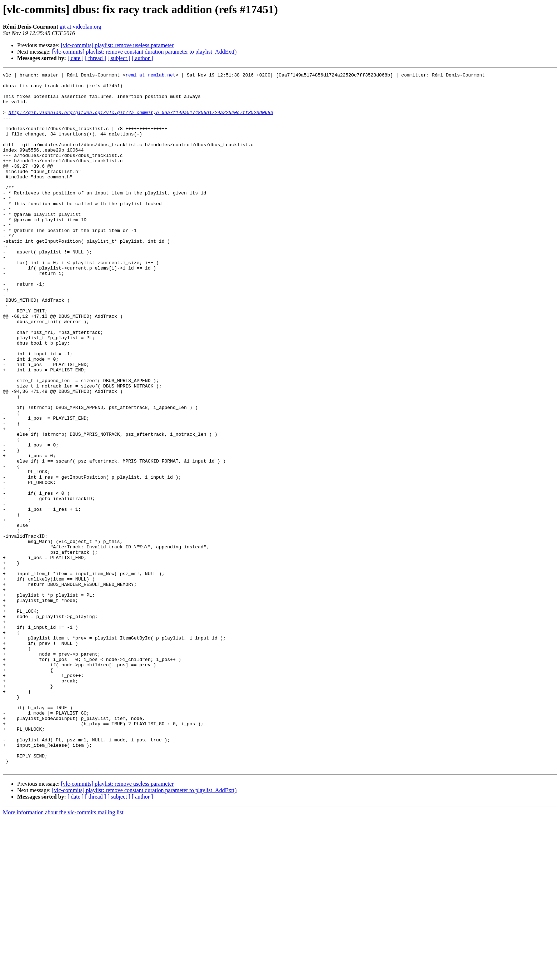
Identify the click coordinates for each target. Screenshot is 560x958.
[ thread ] (96, 58)
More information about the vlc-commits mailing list (63, 952)
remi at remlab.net (150, 76)
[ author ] (142, 58)
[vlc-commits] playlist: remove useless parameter (117, 45)
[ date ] (76, 58)
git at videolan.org (81, 27)
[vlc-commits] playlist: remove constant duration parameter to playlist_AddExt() (144, 52)
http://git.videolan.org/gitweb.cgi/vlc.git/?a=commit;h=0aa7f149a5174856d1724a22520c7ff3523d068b (141, 121)
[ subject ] (119, 58)
